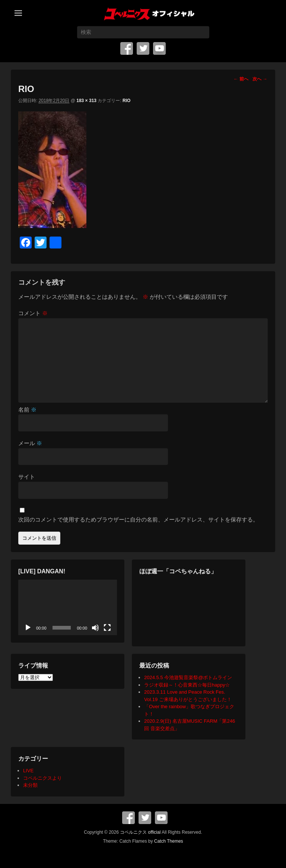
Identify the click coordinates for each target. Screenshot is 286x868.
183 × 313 (86, 101)
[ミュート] (95, 628)
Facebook (127, 48)
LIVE (28, 771)
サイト (27, 477)
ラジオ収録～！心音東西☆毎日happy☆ (187, 685)
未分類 (30, 785)
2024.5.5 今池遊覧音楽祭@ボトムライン (188, 677)
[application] (68, 607)
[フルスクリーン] (107, 628)
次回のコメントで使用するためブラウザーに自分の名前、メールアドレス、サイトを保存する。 (138, 519)
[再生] (28, 628)
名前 (27, 410)
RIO (126, 101)
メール (30, 443)
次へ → (260, 79)
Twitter (143, 48)
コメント (33, 313)
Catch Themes (169, 841)
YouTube (159, 48)
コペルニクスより (42, 778)
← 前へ (241, 79)
